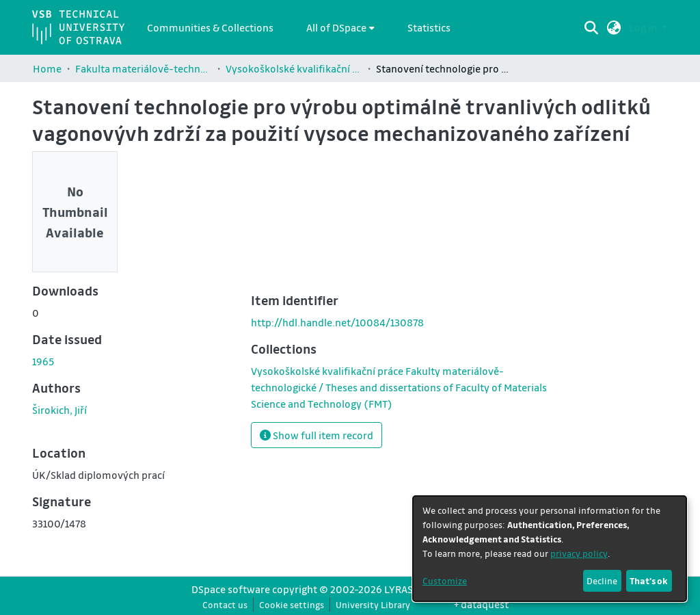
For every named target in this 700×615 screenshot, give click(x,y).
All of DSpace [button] (336, 27)
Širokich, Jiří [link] (59, 410)
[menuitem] (340, 27)
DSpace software (231, 589)
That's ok (649, 580)
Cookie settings (292, 604)
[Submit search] (592, 27)
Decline (602, 580)
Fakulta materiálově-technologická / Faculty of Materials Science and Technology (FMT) (144, 68)
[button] (614, 27)
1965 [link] (43, 361)
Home (47, 68)
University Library (373, 604)
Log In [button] (644, 27)
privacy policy (579, 553)
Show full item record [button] (317, 435)
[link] (399, 387)
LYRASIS (403, 589)
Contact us (225, 604)
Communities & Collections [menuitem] (210, 27)
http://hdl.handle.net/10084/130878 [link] (337, 322)
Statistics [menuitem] (429, 27)
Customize (445, 580)
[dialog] (550, 549)
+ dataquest (481, 604)
